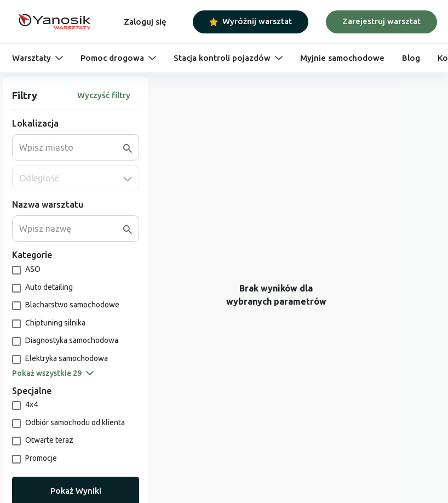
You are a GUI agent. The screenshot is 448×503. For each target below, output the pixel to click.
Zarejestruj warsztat (381, 21)
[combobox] (71, 147)
